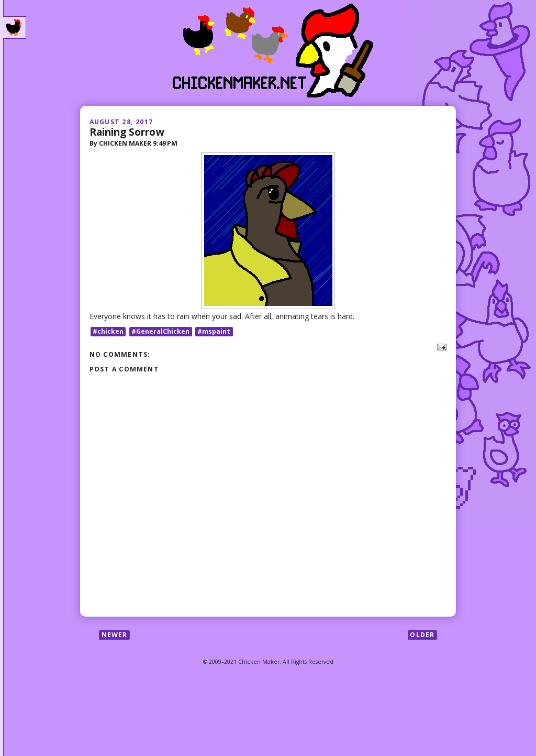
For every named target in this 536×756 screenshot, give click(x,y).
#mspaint (214, 331)
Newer (115, 635)
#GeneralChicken (160, 331)
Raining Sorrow (127, 132)
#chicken (108, 331)
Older (422, 635)
